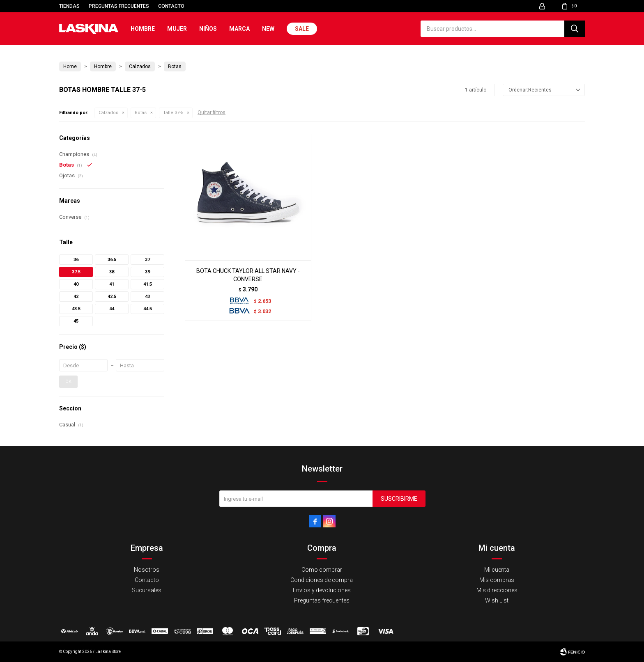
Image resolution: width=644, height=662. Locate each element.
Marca (239, 29)
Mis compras (497, 580)
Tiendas (69, 6)
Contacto (171, 6)
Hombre (143, 29)
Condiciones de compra (322, 580)
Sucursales (147, 590)
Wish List (497, 600)
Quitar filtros (212, 112)
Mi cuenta (497, 570)
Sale (302, 29)
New (268, 29)
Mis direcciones (497, 590)
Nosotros (147, 570)
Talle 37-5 (173, 113)
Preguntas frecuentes (119, 6)
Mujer (177, 29)
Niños (208, 29)
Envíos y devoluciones (322, 590)
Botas (141, 113)
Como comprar (322, 570)
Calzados (108, 113)
